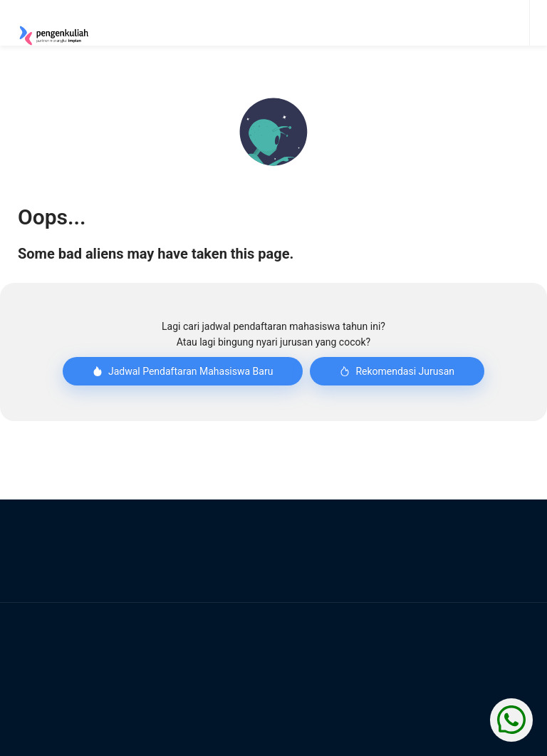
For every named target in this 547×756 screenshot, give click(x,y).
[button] (273, 132)
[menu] (359, 23)
